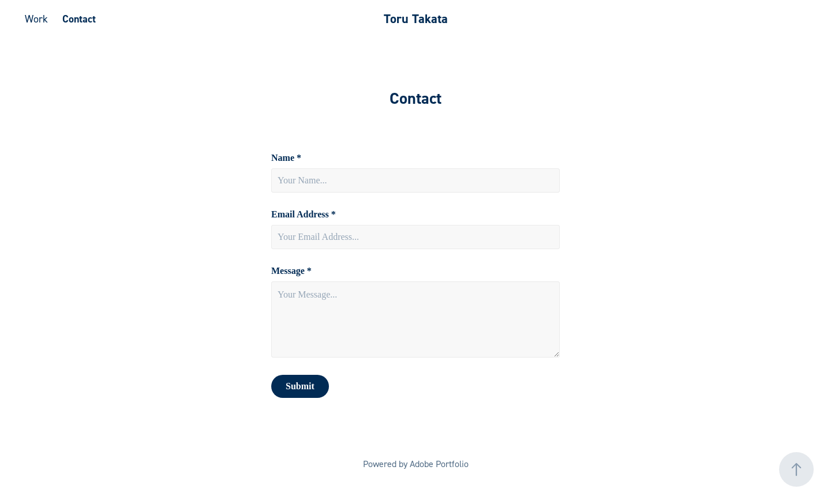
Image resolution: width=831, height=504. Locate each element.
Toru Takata (416, 19)
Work (36, 19)
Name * (286, 158)
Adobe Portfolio (439, 464)
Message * (291, 271)
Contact (79, 19)
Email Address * (304, 215)
